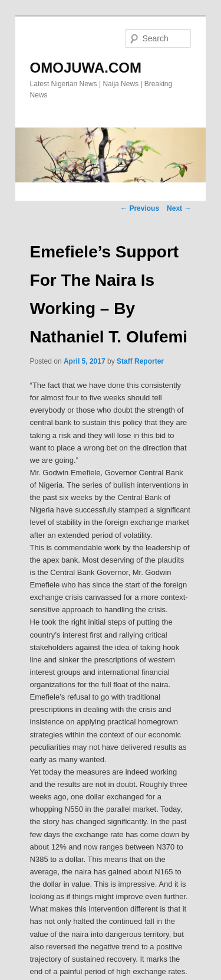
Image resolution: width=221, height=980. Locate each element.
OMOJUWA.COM (86, 68)
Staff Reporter (140, 361)
